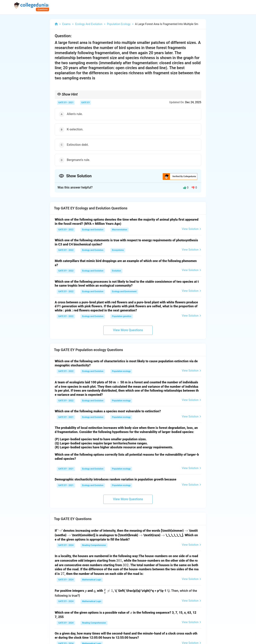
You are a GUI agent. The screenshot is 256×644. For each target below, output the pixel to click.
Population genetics (122, 316)
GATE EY (86, 103)
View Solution (192, 229)
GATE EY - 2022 (66, 230)
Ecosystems (118, 250)
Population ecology (121, 371)
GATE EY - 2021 (66, 103)
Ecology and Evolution (93, 230)
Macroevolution (120, 230)
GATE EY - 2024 (66, 545)
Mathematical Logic (92, 580)
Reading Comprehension (94, 545)
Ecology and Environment (124, 291)
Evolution (116, 271)
